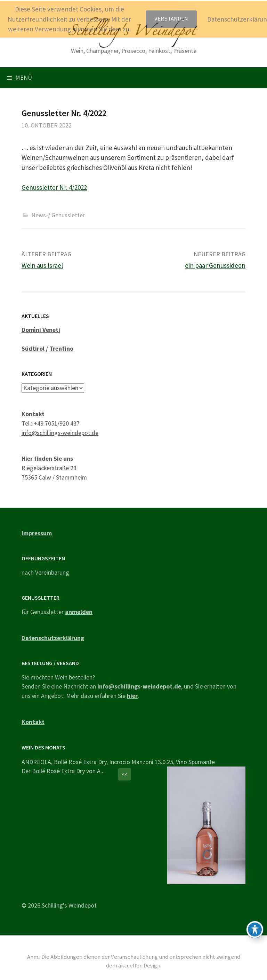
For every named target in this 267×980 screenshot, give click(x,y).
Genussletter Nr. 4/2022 (54, 187)
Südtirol (33, 348)
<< (124, 774)
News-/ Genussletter (58, 215)
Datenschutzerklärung (53, 638)
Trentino (61, 348)
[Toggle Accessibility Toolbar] (255, 930)
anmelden (79, 612)
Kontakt (33, 722)
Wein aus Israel (42, 265)
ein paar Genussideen (215, 265)
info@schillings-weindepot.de (60, 433)
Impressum (37, 533)
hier (132, 696)
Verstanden (171, 19)
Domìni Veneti (41, 330)
